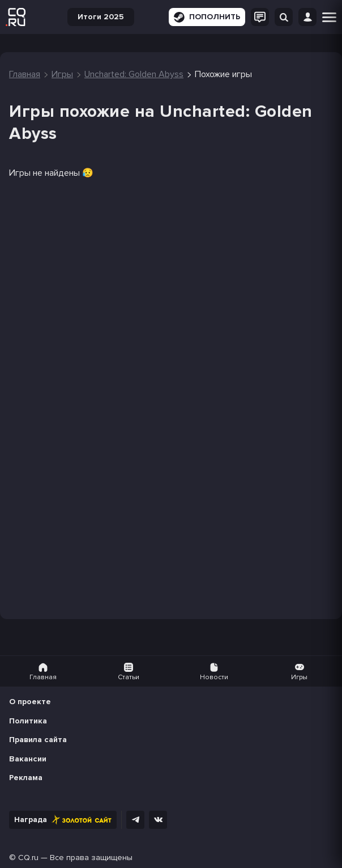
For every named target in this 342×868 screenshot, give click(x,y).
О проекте (30, 702)
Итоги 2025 (101, 17)
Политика (28, 721)
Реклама (26, 778)
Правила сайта (38, 740)
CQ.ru (28, 858)
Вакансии (28, 759)
